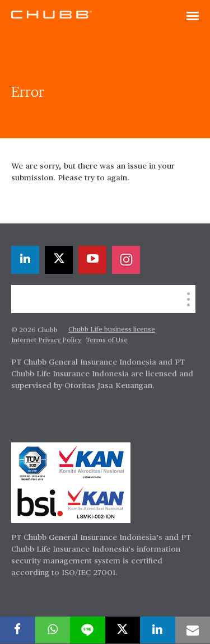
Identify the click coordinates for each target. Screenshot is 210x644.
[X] (59, 260)
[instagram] (126, 260)
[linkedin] (25, 260)
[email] (193, 630)
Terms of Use (107, 340)
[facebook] (18, 630)
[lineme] (88, 630)
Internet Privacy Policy (46, 340)
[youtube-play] (92, 260)
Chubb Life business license (112, 330)
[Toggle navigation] (193, 17)
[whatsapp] (53, 630)
